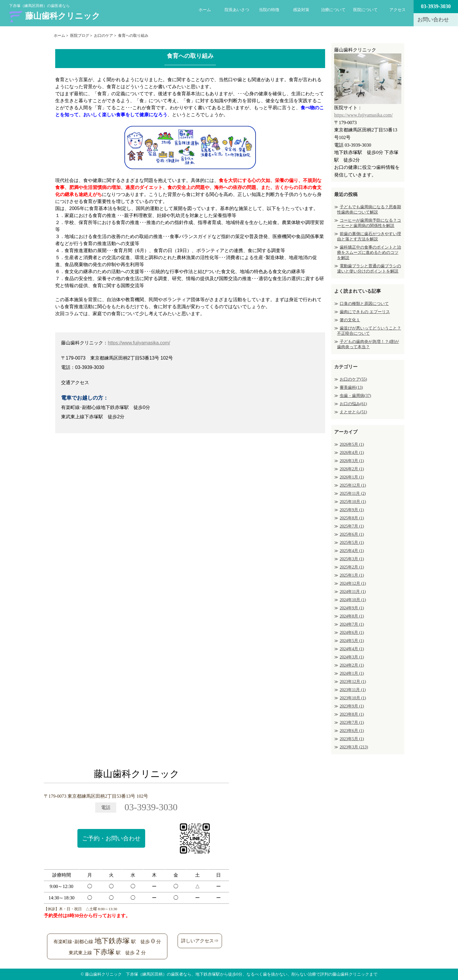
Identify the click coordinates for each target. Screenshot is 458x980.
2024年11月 (353, 592)
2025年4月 (352, 551)
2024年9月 (352, 608)
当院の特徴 (269, 10)
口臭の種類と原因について (364, 304)
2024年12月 (353, 583)
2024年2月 (352, 665)
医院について (365, 10)
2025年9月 (352, 510)
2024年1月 (352, 673)
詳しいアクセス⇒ (200, 941)
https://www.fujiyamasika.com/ (139, 343)
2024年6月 (352, 633)
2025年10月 (353, 502)
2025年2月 (352, 567)
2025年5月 (352, 543)
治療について (333, 10)
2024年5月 (352, 641)
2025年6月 (352, 534)
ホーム (205, 10)
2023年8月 (352, 714)
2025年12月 (353, 485)
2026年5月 (352, 444)
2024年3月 (352, 657)
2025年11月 (353, 494)
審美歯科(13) (351, 387)
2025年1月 (352, 575)
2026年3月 (352, 461)
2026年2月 (352, 469)
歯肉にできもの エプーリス (365, 312)
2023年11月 (353, 690)
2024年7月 (352, 624)
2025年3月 (352, 559)
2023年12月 (353, 682)
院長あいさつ (237, 10)
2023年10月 (353, 698)
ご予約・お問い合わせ (111, 838)
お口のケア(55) (353, 379)
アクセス (398, 10)
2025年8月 (352, 518)
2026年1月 (352, 477)
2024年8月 (352, 616)
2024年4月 (352, 649)
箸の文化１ (350, 320)
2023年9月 (352, 706)
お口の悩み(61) (353, 404)
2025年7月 (352, 526)
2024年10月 (353, 600)
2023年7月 (352, 723)
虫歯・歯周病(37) (355, 396)
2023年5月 (352, 739)
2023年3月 (354, 747)
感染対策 (301, 10)
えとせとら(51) (353, 412)
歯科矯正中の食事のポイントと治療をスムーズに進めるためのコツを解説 (369, 253)
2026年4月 (352, 453)
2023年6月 (352, 731)
